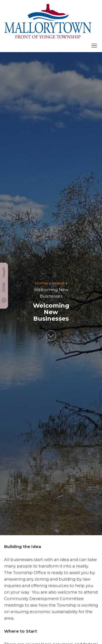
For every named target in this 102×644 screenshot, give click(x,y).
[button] (94, 46)
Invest (58, 283)
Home (41, 283)
